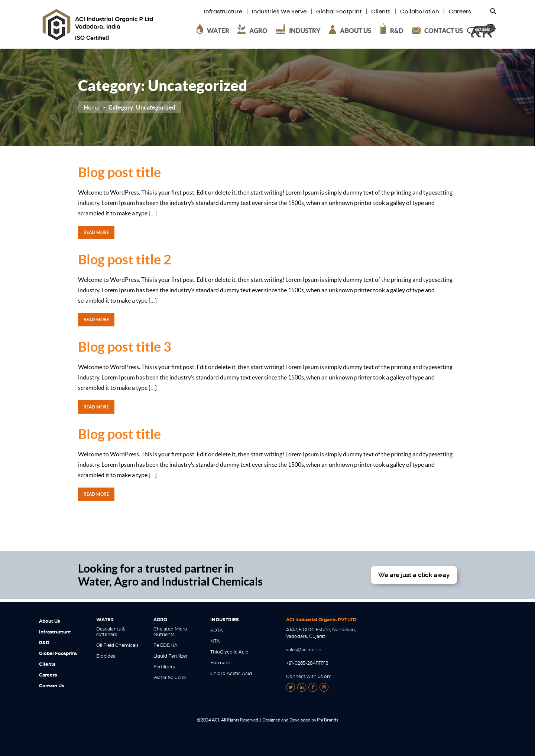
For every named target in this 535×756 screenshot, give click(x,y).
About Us (49, 621)
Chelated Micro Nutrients (170, 632)
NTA (215, 641)
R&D (44, 643)
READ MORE (96, 232)
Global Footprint (339, 12)
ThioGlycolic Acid (229, 652)
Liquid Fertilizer (171, 656)
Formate (220, 663)
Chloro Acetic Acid (231, 674)
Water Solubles (170, 678)
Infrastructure (223, 12)
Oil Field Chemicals (117, 645)
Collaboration (420, 12)
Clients (381, 12)
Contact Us (51, 686)
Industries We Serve (279, 12)
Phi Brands (328, 720)
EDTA (217, 630)
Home (91, 107)
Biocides (106, 656)
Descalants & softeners (111, 632)
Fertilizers (164, 667)
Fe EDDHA (166, 645)
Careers (460, 12)
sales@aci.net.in (304, 650)
